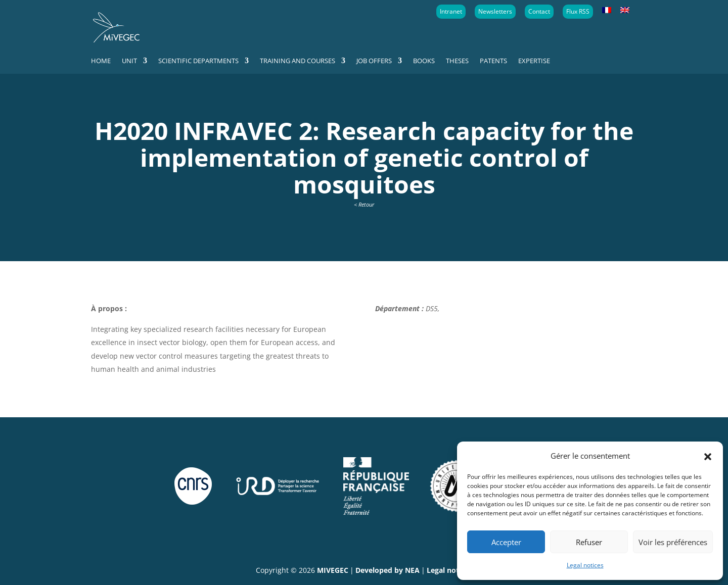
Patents (493, 61)
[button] (708, 456)
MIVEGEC (333, 570)
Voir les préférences (673, 542)
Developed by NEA (388, 570)
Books (424, 61)
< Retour (364, 204)
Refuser (589, 542)
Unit (129, 61)
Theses (457, 61)
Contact (539, 11)
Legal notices (585, 565)
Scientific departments (198, 61)
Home (101, 61)
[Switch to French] (607, 11)
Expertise (534, 61)
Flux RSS (578, 11)
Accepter (506, 542)
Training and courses (298, 61)
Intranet (451, 11)
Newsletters (495, 11)
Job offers (374, 61)
